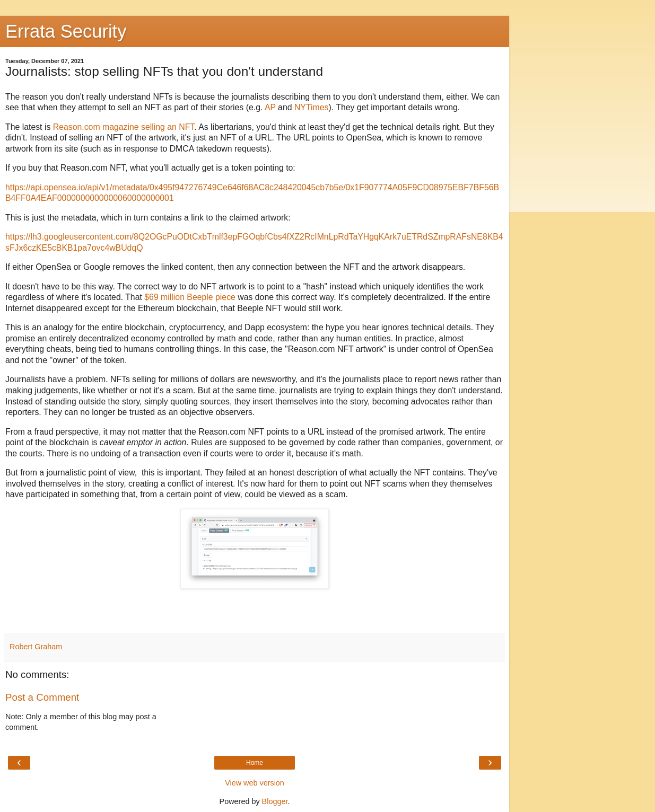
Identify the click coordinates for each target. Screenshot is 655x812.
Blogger (275, 801)
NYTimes (312, 107)
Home (255, 763)
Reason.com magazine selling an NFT (124, 127)
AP (270, 107)
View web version (255, 783)
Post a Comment (42, 697)
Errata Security (66, 31)
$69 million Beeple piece (190, 297)
